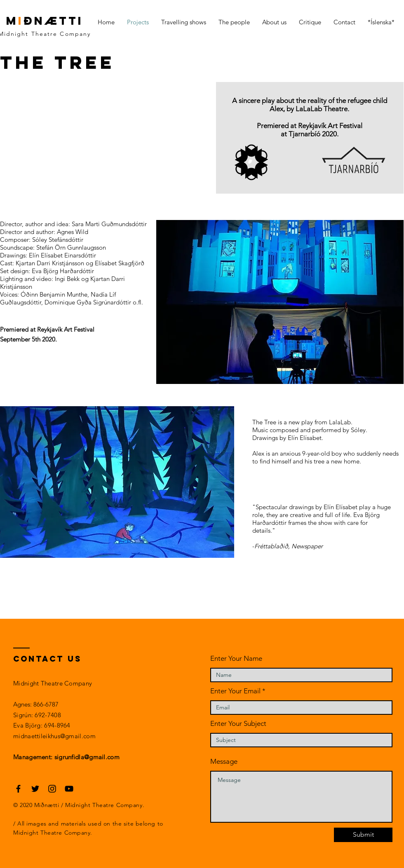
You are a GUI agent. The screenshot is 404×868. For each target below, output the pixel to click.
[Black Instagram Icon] (52, 789)
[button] (117, 482)
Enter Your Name (236, 659)
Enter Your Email (235, 691)
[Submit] (363, 835)
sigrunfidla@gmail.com (87, 757)
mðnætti (45, 21)
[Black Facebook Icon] (18, 789)
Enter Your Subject (238, 724)
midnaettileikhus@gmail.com (54, 736)
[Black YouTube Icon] (69, 789)
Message (224, 762)
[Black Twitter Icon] (35, 789)
